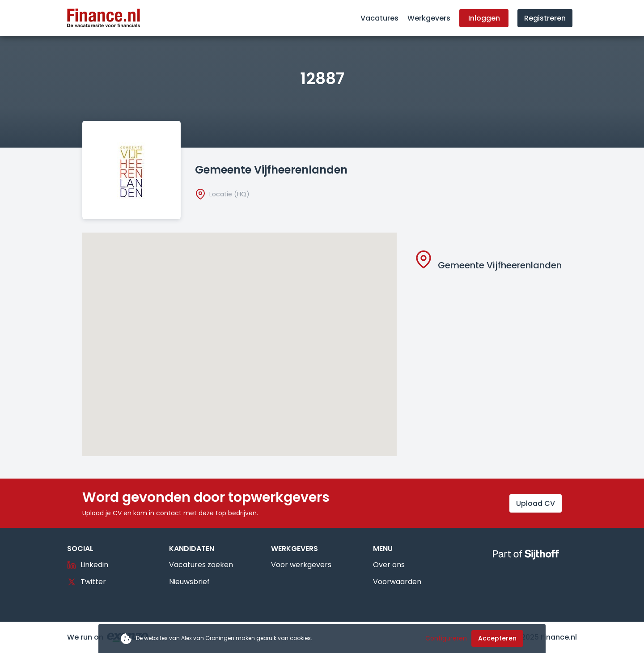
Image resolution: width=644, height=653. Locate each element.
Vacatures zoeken (201, 565)
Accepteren (497, 638)
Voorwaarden (397, 582)
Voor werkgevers (301, 565)
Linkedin (88, 565)
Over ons (389, 565)
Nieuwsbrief (189, 582)
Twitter (87, 582)
